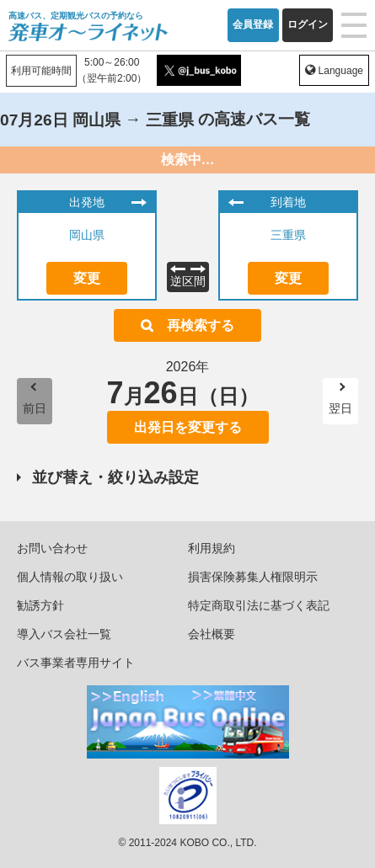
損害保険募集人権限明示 (253, 577)
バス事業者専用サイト (76, 663)
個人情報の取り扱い (70, 577)
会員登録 (253, 24)
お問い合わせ (52, 548)
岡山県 (87, 235)
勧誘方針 (40, 605)
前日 (35, 408)
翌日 (340, 408)
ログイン (308, 24)
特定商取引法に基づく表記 (259, 605)
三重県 (288, 235)
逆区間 (188, 281)
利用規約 (212, 548)
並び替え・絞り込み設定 (115, 477)
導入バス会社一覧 (64, 634)
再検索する (201, 325)
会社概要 (212, 634)
